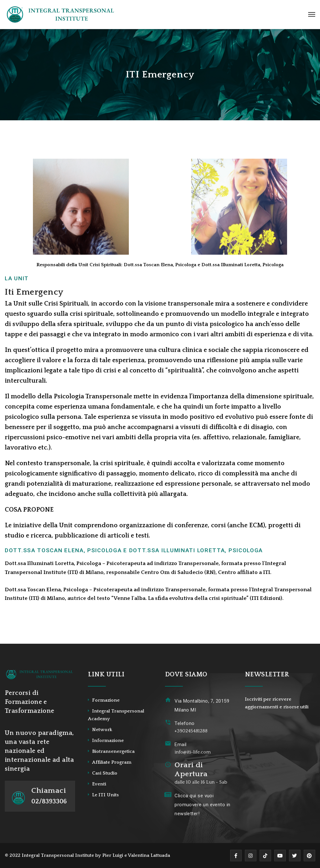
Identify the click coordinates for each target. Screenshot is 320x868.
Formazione (106, 700)
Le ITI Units (105, 795)
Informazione (108, 741)
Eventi (99, 784)
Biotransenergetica (113, 751)
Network (102, 730)
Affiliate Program (112, 762)
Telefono (185, 723)
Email (180, 745)
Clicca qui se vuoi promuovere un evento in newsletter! (203, 805)
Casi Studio (105, 773)
